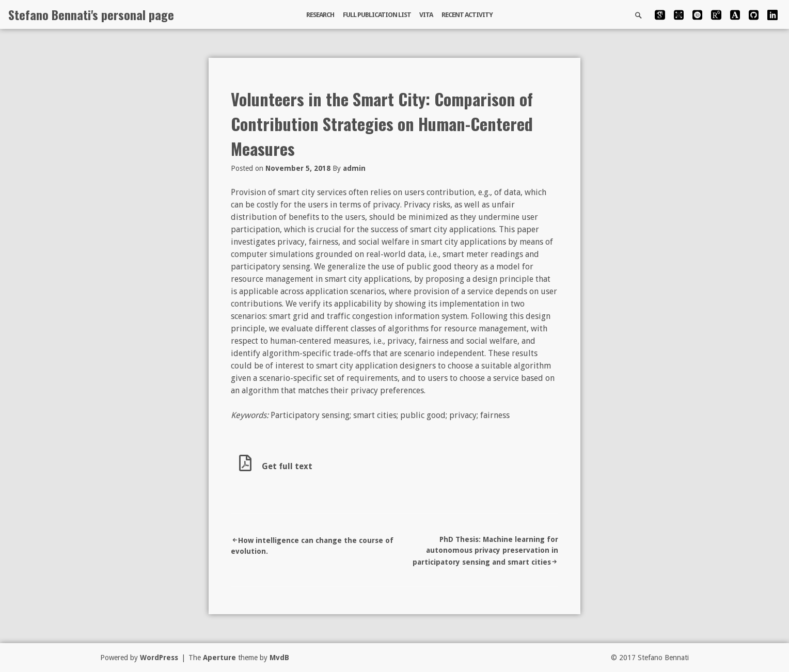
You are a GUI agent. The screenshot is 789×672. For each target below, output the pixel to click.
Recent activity (467, 15)
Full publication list (377, 15)
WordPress (159, 658)
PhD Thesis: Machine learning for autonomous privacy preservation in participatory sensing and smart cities (485, 551)
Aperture (219, 658)
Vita (426, 15)
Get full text (276, 466)
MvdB (279, 658)
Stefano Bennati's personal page (91, 14)
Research (320, 15)
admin (354, 168)
